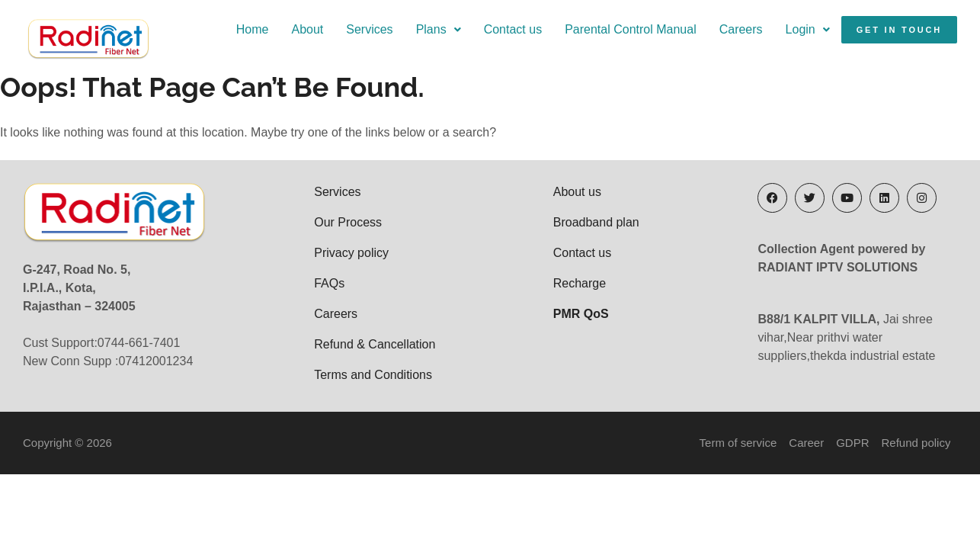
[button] (439, 30)
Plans (439, 29)
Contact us (513, 29)
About (307, 29)
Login (808, 29)
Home (253, 29)
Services (369, 29)
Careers (741, 29)
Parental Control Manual (631, 29)
